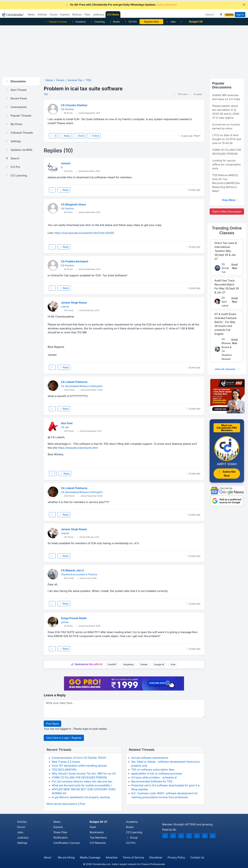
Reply (65, 136)
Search (12, 158)
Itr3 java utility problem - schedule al (154, 777)
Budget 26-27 (99, 822)
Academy (78, 22)
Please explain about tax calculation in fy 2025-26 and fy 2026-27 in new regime (226, 112)
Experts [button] (65, 14)
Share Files (60, 832)
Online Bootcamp (151, 22)
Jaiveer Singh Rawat (74, 303)
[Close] (244, 5)
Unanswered (16, 107)
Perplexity (129, 664)
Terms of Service (133, 857)
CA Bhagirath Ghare (73, 204)
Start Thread (16, 90)
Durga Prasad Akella (74, 618)
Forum (21, 827)
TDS (46, 94)
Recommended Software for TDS (152, 781)
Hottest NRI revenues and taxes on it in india (226, 97)
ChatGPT (112, 664)
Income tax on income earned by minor (226, 126)
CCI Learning (16, 175)
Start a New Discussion (227, 212)
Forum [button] (54, 14)
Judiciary (23, 838)
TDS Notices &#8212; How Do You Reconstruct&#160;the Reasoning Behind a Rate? (226, 183)
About (47, 857)
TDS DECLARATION (64, 770)
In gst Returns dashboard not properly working (81, 797)
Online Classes (227, 230)
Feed (93, 827)
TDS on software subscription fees (153, 770)
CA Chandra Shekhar (74, 105)
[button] (221, 14)
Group (132, 838)
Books (115, 22)
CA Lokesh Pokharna (74, 382)
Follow (94, 136)
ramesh (66, 163)
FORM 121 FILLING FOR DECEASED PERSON (79, 777)
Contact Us (197, 857)
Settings (13, 141)
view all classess (228, 369)
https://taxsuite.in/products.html (78, 448)
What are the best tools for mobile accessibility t (82, 785)
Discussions (15, 81)
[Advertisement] (124, 50)
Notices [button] (77, 14)
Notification (61, 838)
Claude (144, 664)
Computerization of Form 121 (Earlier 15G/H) (79, 758)
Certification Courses (67, 843)
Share (79, 136)
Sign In (240, 15)
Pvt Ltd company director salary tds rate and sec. (82, 781)
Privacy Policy (176, 857)
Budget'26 (196, 22)
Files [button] (87, 14)
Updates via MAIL (19, 150)
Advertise (112, 857)
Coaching (97, 22)
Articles (22, 822)
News (57, 822)
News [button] (31, 14)
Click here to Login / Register (64, 738)
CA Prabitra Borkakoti (75, 261)
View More (231, 200)
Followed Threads (19, 133)
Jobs (171, 22)
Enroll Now (235, 266)
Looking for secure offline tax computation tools (227, 164)
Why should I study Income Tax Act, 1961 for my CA (84, 774)
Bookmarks (97, 832)
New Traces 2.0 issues (66, 762)
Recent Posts (16, 98)
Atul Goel (67, 423)
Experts (58, 827)
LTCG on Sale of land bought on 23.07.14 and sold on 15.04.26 (227, 139)
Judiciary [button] (99, 14)
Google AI (159, 664)
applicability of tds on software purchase (157, 774)
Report (197, 136)
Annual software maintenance (150, 758)
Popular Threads (18, 116)
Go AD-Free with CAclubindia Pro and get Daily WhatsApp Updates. (121, 5)
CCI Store (113, 14)
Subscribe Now (227, 474)
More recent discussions (62, 804)
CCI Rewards (98, 843)
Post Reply (52, 724)
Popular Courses (56, 22)
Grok (173, 664)
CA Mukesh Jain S (72, 570)
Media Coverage (90, 857)
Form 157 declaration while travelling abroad (79, 766)
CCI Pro (130, 22)
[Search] (212, 14)
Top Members (98, 838)
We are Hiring (66, 857)
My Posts (14, 124)
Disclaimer (156, 857)
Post (82, 804)
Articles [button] (42, 14)
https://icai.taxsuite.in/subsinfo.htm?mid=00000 (84, 233)
